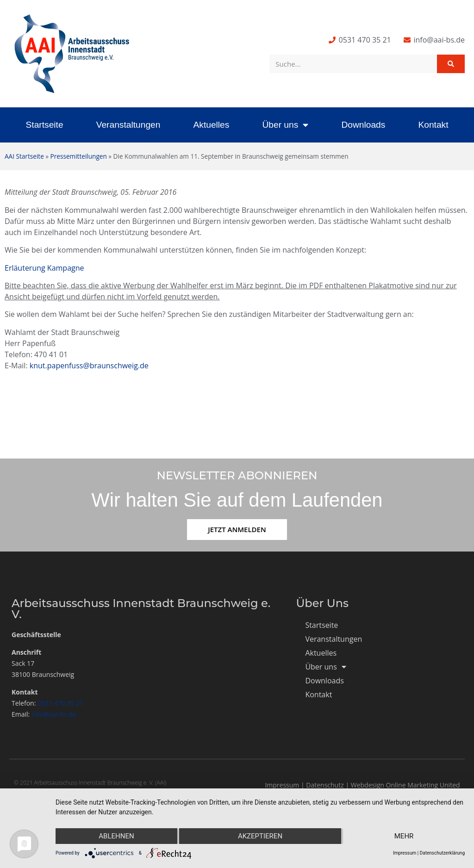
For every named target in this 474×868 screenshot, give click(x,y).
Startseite (45, 125)
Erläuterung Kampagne (44, 268)
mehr (404, 836)
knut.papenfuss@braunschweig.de (89, 366)
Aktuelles (211, 125)
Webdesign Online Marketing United (405, 785)
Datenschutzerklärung (442, 853)
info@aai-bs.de (54, 714)
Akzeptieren (260, 836)
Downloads (363, 125)
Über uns (285, 125)
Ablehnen (116, 836)
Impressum (282, 785)
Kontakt (433, 125)
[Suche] (451, 64)
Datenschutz (325, 785)
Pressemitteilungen (79, 156)
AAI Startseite (24, 156)
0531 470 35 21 (60, 703)
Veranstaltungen (128, 125)
